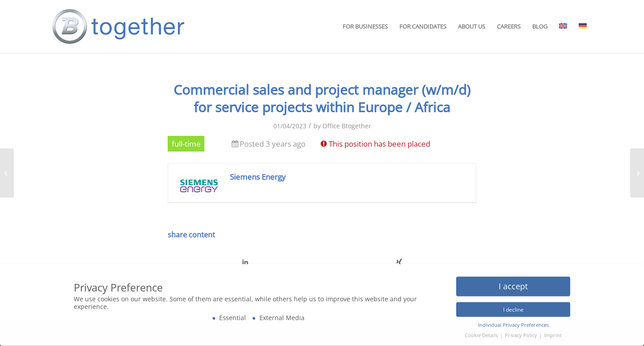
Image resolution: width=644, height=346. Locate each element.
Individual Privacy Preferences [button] (513, 323)
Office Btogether (347, 126)
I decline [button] (513, 307)
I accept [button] (513, 284)
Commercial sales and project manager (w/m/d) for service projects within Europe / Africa (322, 98)
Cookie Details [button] (482, 333)
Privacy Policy (522, 333)
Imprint (553, 333)
